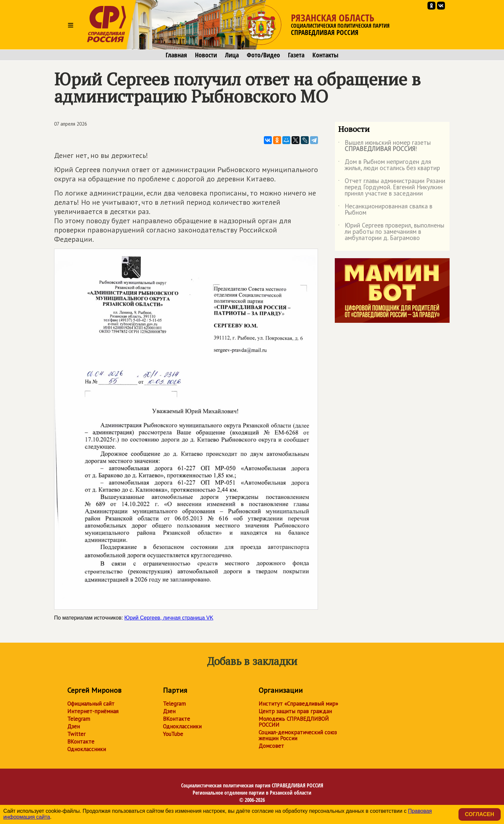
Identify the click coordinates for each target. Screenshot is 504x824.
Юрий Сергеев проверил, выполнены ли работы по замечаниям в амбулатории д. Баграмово (391, 232)
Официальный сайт (91, 704)
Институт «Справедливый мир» (298, 704)
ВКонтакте (81, 742)
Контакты (325, 55)
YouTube (173, 734)
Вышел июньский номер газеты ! (384, 146)
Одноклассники (87, 749)
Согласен (480, 814)
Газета (296, 55)
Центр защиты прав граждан (295, 711)
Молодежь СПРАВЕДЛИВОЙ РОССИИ (294, 722)
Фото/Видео (263, 55)
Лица (232, 55)
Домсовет (271, 746)
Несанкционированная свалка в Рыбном (385, 210)
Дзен (74, 726)
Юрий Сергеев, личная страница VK (169, 618)
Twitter (76, 734)
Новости (206, 55)
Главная (176, 55)
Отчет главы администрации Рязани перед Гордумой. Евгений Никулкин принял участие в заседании (392, 187)
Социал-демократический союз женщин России (298, 735)
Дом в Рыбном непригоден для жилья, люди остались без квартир (389, 165)
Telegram (79, 719)
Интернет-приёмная (93, 711)
